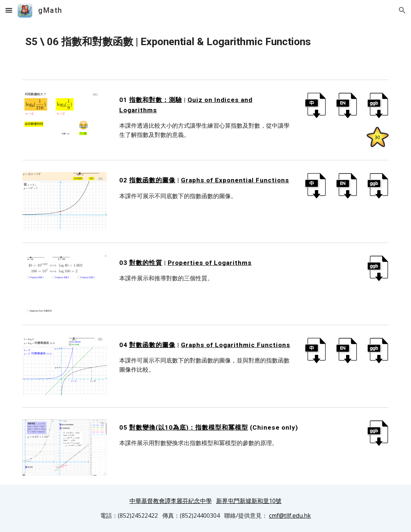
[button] (9, 10)
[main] (205, 42)
